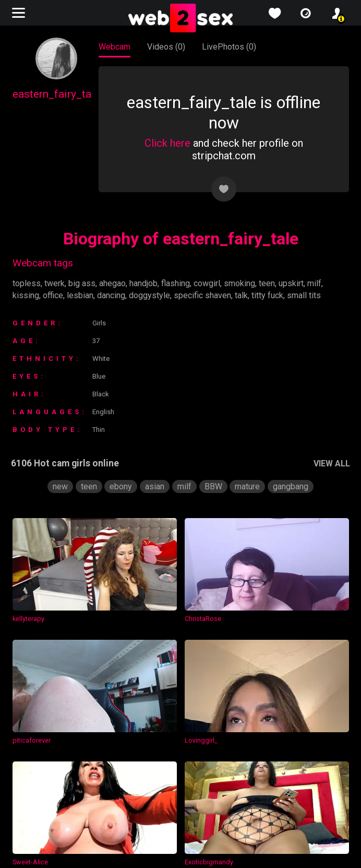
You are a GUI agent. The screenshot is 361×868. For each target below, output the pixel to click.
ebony (119, 486)
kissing (25, 295)
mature (247, 486)
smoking (246, 283)
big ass (81, 283)
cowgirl (212, 283)
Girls (101, 323)
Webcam (115, 47)
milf (322, 283)
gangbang (292, 486)
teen (274, 283)
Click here (167, 143)
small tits (307, 295)
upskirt (299, 283)
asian (153, 486)
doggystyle (152, 295)
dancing (113, 295)
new (58, 486)
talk (244, 295)
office (52, 295)
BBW (212, 486)
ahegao (113, 283)
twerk (53, 283)
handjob (146, 283)
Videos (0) (167, 47)
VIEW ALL (330, 464)
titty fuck (271, 295)
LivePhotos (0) (229, 47)
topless (26, 283)
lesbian (80, 295)
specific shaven (205, 295)
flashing (180, 283)
